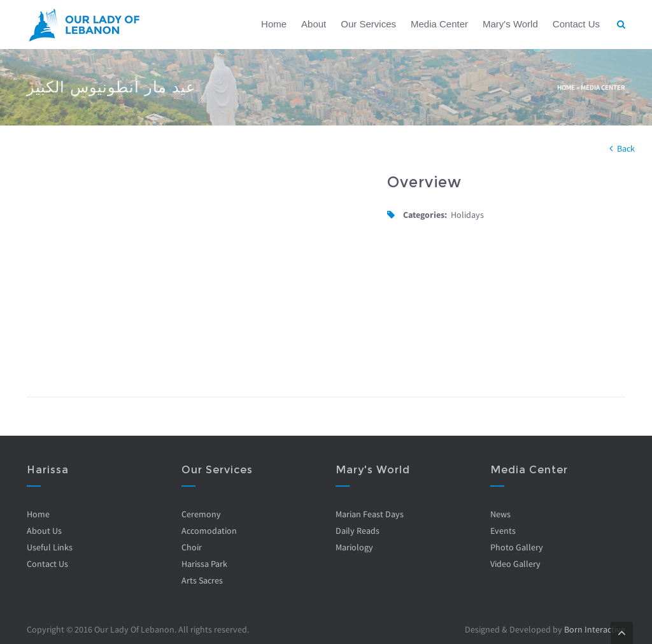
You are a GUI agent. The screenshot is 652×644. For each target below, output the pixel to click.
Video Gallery (515, 564)
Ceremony (201, 514)
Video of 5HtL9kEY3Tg (197, 269)
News (500, 514)
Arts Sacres (202, 580)
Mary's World (510, 24)
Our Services (368, 24)
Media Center (439, 24)
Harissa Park (204, 564)
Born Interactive (595, 629)
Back (626, 148)
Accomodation (209, 531)
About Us (44, 531)
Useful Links (50, 547)
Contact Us (576, 24)
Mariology (354, 547)
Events (503, 531)
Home (274, 24)
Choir (192, 547)
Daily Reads (358, 531)
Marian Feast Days (370, 514)
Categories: (425, 215)
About (314, 24)
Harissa (48, 470)
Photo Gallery (517, 547)
